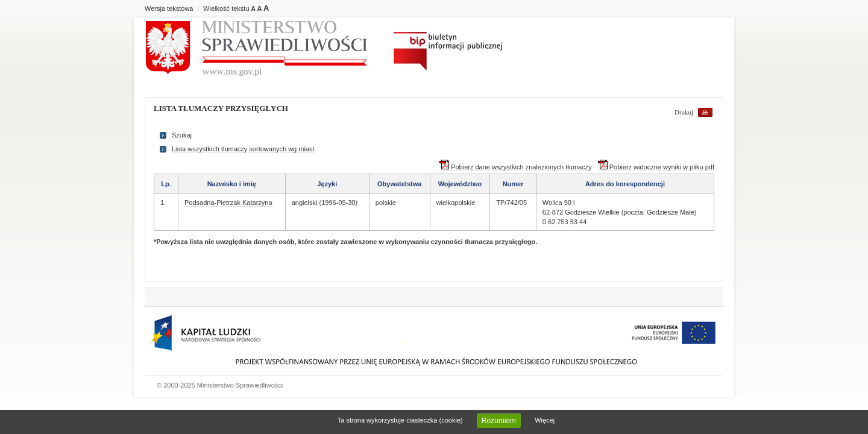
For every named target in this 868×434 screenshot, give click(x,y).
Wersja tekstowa (169, 8)
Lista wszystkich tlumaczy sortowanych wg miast (243, 149)
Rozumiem (499, 421)
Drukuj (684, 112)
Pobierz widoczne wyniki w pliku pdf (656, 167)
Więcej (545, 420)
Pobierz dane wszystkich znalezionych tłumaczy (516, 167)
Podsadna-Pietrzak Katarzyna (228, 203)
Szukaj (182, 135)
